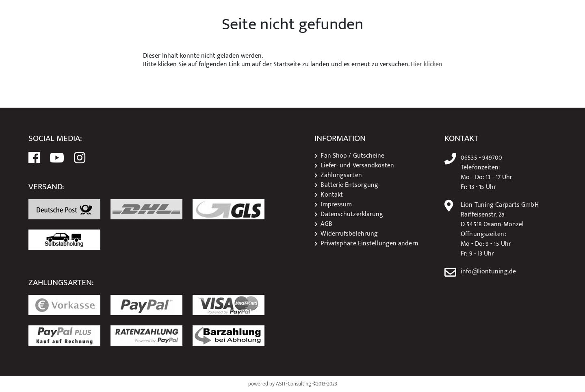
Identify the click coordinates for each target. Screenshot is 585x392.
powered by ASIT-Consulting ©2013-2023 (293, 384)
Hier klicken (427, 65)
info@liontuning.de (488, 272)
